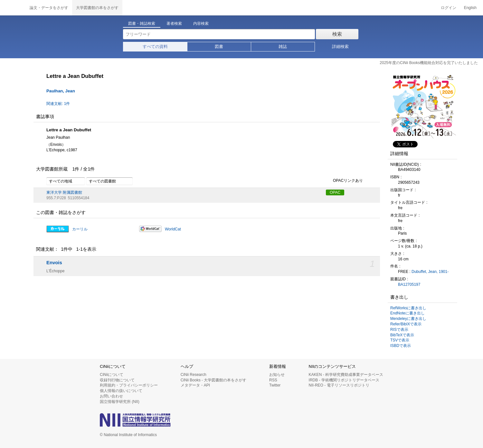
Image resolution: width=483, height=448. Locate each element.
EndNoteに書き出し (407, 313)
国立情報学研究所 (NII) (120, 402)
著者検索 (174, 23)
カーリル (80, 229)
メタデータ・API (195, 385)
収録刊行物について (117, 380)
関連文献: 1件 (58, 104)
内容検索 (201, 23)
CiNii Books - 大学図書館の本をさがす (214, 380)
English (470, 8)
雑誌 (283, 47)
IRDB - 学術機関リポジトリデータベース (344, 380)
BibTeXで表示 (402, 335)
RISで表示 (399, 330)
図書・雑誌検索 (142, 23)
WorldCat (173, 229)
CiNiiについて (112, 375)
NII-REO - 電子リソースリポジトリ (339, 385)
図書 (219, 47)
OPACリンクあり (344, 181)
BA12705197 (409, 285)
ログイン (449, 8)
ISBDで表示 (401, 346)
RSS (273, 380)
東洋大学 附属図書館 (64, 192)
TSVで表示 (400, 340)
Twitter (275, 385)
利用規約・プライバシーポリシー (129, 385)
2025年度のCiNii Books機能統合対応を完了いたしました (429, 63)
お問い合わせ (111, 396)
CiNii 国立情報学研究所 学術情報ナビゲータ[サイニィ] (13, 8)
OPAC (335, 192)
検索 (337, 34)
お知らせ (277, 375)
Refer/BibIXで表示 (406, 324)
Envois (54, 263)
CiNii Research (194, 375)
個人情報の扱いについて (121, 391)
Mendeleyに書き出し (408, 319)
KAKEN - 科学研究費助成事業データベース (346, 375)
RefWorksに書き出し (408, 308)
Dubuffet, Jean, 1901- (430, 272)
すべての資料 (155, 47)
